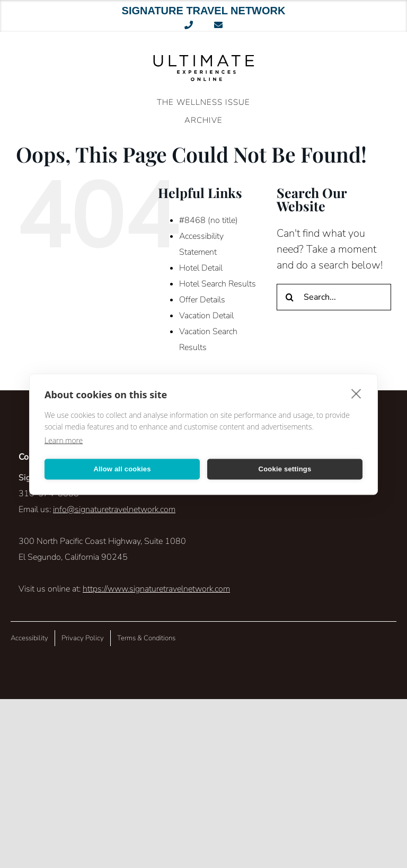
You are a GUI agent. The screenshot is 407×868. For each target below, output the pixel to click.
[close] (356, 393)
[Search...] (334, 297)
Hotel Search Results (218, 284)
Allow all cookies (122, 469)
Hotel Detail (201, 268)
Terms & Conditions (146, 638)
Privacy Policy (83, 638)
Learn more (64, 440)
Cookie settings (285, 469)
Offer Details (202, 300)
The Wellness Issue (203, 102)
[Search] (290, 297)
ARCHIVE (203, 120)
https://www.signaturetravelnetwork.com (156, 589)
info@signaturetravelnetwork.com (114, 509)
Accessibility (29, 638)
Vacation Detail (206, 316)
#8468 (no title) (209, 220)
